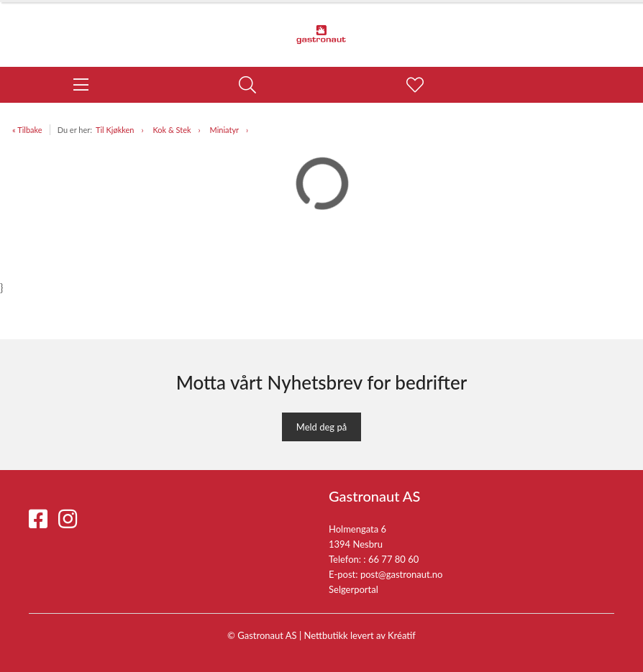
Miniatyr (225, 130)
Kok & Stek (172, 130)
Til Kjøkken (115, 130)
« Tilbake (27, 130)
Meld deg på (321, 427)
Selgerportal (354, 589)
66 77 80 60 (393, 559)
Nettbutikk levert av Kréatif (360, 635)
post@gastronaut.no (402, 574)
